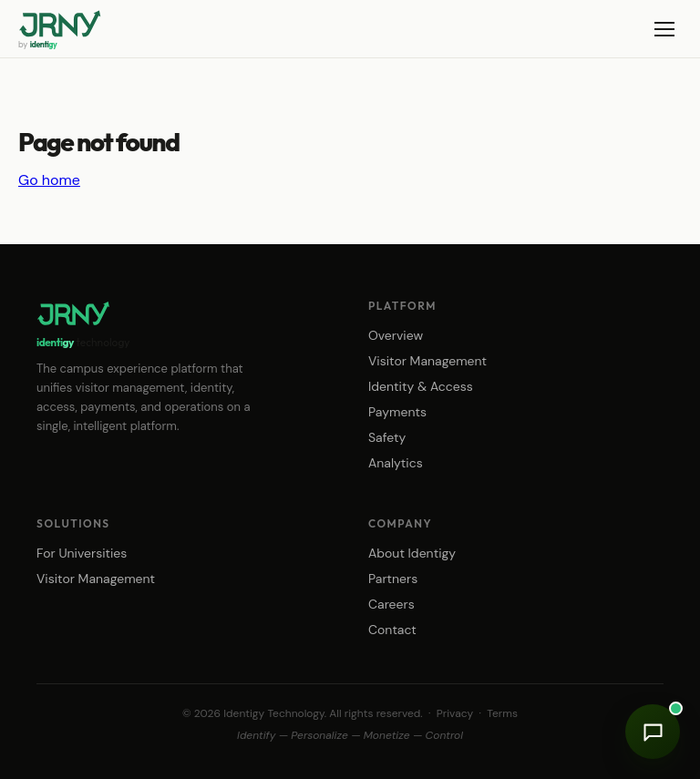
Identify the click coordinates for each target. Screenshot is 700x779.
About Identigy (412, 553)
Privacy (455, 713)
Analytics (396, 463)
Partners (393, 579)
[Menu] (664, 29)
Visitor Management (427, 361)
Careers (391, 604)
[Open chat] (653, 732)
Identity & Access (421, 386)
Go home (49, 180)
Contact (392, 630)
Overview (396, 335)
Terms (502, 713)
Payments (397, 412)
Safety (387, 437)
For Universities (82, 553)
